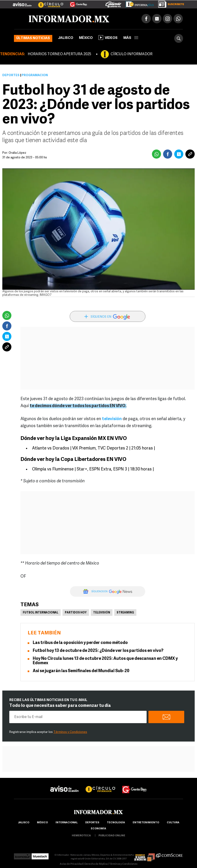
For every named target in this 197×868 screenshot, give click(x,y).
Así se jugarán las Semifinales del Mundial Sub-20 (81, 671)
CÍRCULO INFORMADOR (131, 54)
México (86, 38)
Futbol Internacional (41, 613)
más (131, 38)
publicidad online (112, 836)
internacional (67, 823)
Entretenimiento (146, 823)
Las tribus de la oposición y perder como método (80, 643)
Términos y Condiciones (70, 732)
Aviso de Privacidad (71, 864)
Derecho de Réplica (96, 864)
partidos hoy (76, 613)
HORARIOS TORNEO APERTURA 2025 (59, 54)
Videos (108, 37)
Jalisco (66, 38)
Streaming (125, 613)
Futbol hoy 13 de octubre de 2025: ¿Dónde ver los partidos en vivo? (98, 651)
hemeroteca (81, 836)
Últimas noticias (33, 38)
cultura (173, 823)
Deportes (11, 75)
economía (98, 829)
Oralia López (17, 153)
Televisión (102, 613)
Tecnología (116, 823)
